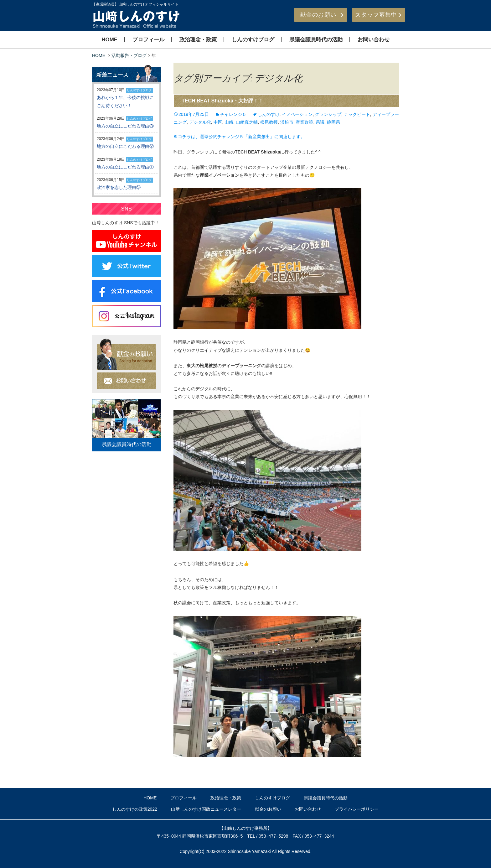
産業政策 (304, 122)
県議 (320, 122)
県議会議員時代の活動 (316, 40)
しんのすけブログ (253, 40)
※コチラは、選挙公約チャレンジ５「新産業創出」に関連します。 (239, 137)
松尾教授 (269, 122)
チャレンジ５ (233, 114)
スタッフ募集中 (376, 15)
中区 (218, 122)
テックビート (357, 114)
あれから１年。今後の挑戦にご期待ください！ (125, 101)
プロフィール (148, 40)
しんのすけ (269, 114)
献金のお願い (318, 15)
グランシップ (328, 114)
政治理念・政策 (198, 40)
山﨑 (229, 122)
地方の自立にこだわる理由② (125, 146)
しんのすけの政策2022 (135, 809)
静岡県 (333, 122)
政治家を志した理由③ (119, 187)
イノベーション (297, 114)
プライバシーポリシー (357, 809)
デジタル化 (200, 122)
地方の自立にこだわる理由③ (125, 126)
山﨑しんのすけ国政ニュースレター (206, 809)
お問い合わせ (374, 40)
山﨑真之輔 (247, 122)
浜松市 (287, 122)
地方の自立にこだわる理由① (125, 167)
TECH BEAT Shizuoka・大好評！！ (222, 101)
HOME (109, 40)
